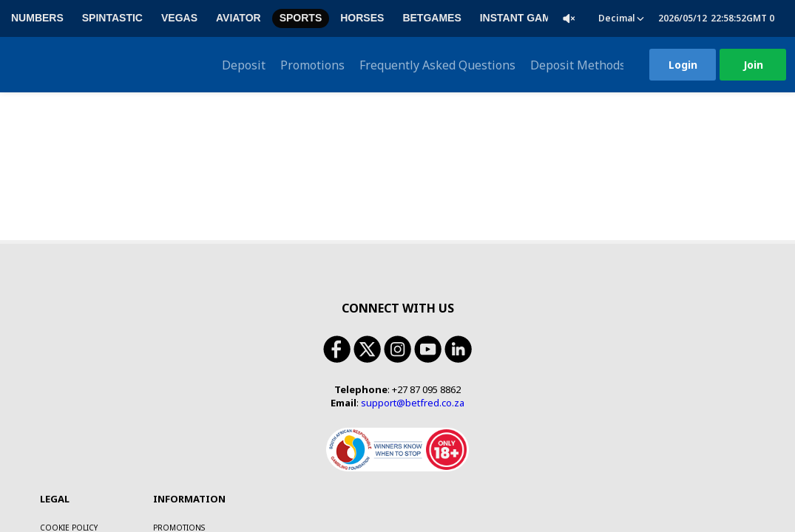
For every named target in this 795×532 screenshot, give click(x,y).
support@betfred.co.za (413, 310)
